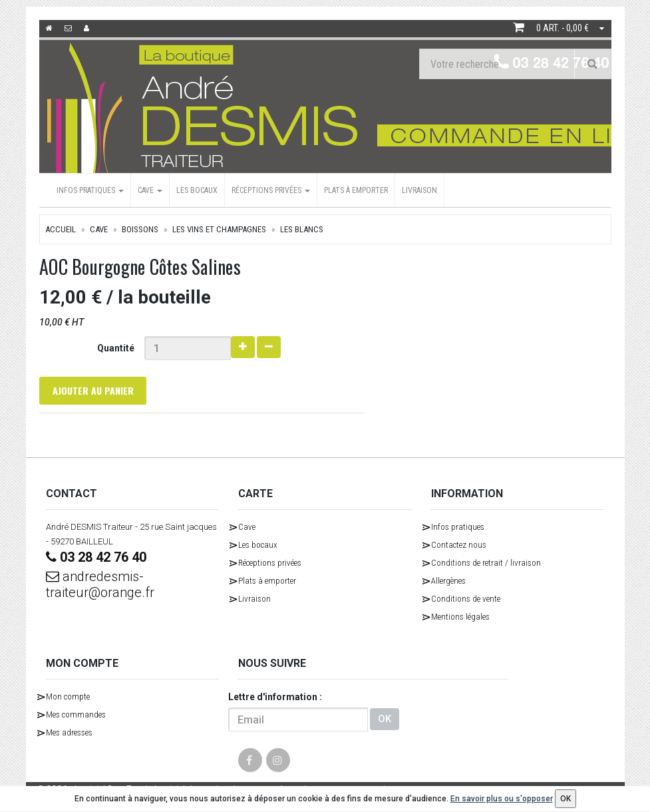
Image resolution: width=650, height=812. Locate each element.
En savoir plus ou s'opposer (502, 799)
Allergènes (448, 581)
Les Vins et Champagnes (219, 229)
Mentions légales (460, 617)
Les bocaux (197, 190)
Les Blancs (302, 229)
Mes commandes (76, 714)
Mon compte (68, 697)
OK (385, 719)
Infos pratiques (90, 190)
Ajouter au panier (93, 390)
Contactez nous (459, 545)
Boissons (140, 229)
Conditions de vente (466, 599)
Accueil (61, 229)
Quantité (116, 348)
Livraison (419, 190)
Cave (150, 190)
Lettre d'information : (275, 697)
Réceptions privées (271, 190)
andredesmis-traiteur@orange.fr (100, 584)
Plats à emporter (356, 190)
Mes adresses (69, 732)
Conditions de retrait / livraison (486, 563)
